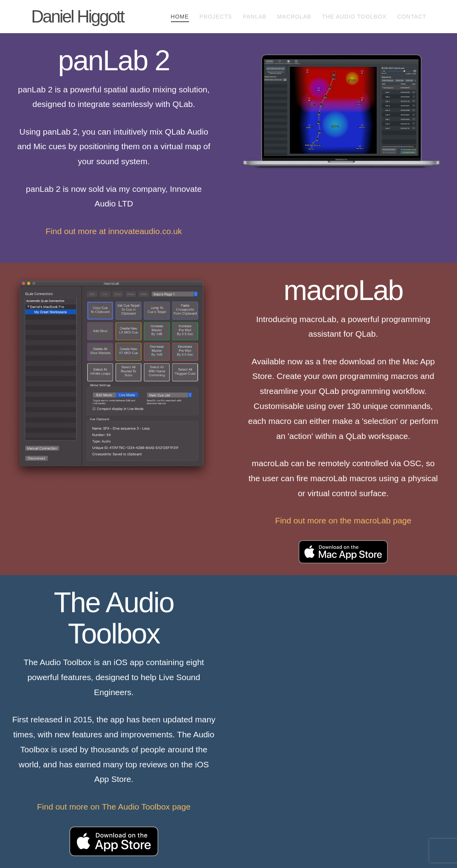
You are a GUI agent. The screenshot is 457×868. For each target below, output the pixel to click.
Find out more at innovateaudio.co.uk (114, 231)
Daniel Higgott (78, 17)
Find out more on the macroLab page (343, 520)
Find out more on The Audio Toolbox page (114, 807)
